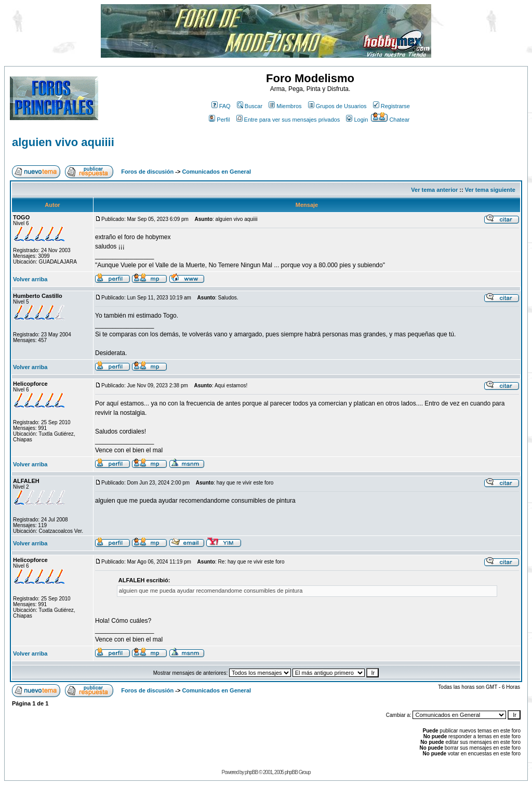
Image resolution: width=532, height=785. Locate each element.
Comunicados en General (216, 172)
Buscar (250, 106)
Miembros (285, 106)
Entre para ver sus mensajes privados (288, 120)
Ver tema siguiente (490, 190)
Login (357, 120)
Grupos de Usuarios (337, 106)
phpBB (251, 772)
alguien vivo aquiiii (63, 142)
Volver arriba (30, 279)
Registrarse (391, 106)
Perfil (219, 120)
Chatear (390, 120)
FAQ (221, 106)
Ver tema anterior (434, 190)
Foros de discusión (147, 172)
